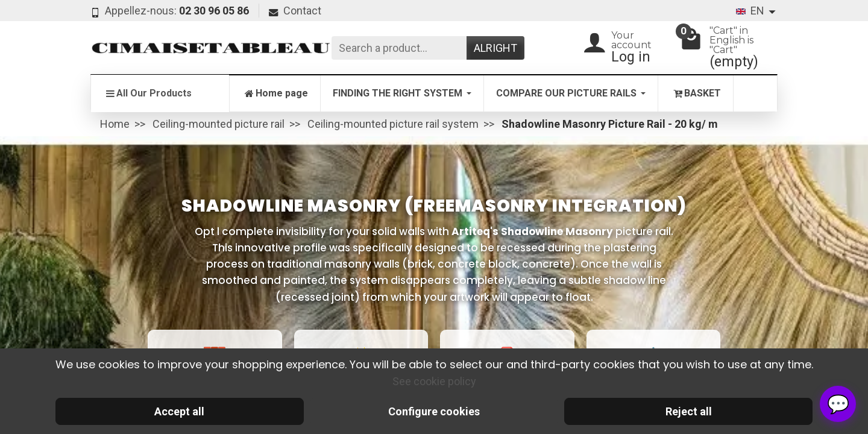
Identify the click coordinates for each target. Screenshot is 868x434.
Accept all (179, 411)
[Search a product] (399, 48)
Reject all (689, 411)
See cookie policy (434, 381)
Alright (495, 48)
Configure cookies (434, 411)
